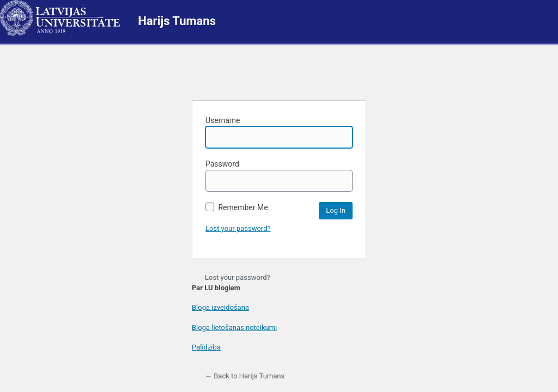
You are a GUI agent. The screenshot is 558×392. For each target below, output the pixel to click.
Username (279, 132)
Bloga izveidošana (220, 307)
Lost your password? (238, 228)
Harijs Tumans (177, 21)
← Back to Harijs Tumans (245, 376)
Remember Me (237, 207)
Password (279, 176)
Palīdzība (206, 347)
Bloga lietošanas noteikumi (234, 327)
